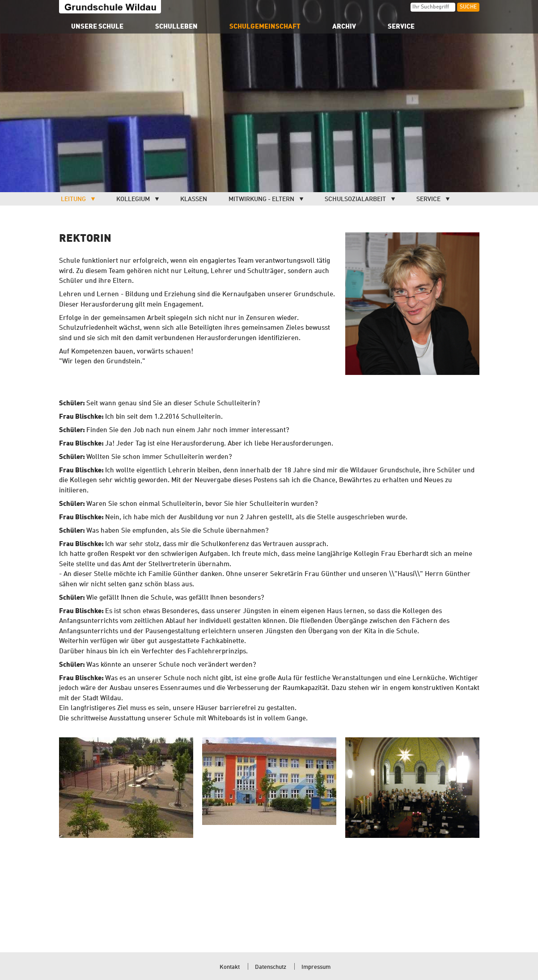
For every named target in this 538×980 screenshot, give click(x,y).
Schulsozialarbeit (355, 199)
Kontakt (230, 967)
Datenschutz (271, 967)
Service (428, 199)
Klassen (194, 199)
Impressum (316, 967)
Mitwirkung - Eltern (261, 199)
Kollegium (133, 199)
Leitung (73, 199)
